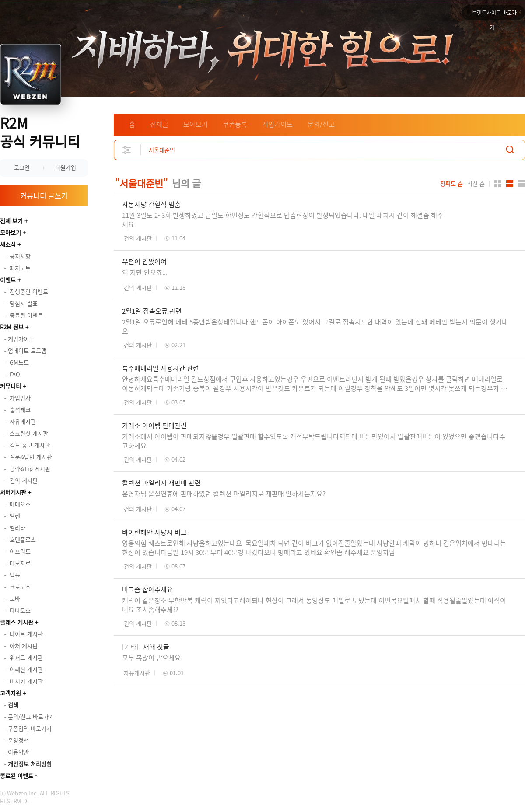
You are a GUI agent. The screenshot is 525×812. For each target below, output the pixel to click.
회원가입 (66, 167)
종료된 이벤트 (17, 775)
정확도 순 (451, 184)
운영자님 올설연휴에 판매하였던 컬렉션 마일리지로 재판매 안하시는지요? (224, 494)
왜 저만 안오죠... (145, 272)
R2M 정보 (12, 327)
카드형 (498, 184)
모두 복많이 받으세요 (151, 658)
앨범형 (510, 184)
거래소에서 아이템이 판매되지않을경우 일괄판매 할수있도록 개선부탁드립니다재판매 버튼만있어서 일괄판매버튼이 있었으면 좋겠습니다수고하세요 (314, 441)
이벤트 (8, 280)
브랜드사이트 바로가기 (494, 14)
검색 (510, 150)
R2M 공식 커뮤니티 (40, 132)
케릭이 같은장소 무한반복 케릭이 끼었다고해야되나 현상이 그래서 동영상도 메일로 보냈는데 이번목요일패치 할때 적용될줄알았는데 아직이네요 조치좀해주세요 (314, 605)
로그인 (22, 167)
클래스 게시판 (17, 622)
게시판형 (521, 184)
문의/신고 (321, 124)
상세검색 (127, 150)
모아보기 (10, 232)
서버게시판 (13, 492)
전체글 (159, 124)
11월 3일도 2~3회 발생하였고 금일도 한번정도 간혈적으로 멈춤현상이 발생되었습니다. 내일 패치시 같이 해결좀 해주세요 (283, 220)
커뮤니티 (10, 386)
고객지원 (10, 693)
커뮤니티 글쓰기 (44, 195)
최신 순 (476, 184)
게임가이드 (277, 124)
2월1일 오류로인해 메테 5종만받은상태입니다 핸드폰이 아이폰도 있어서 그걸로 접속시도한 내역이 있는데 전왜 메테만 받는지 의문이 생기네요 (315, 326)
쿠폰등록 (235, 124)
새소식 (8, 244)
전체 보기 (11, 221)
